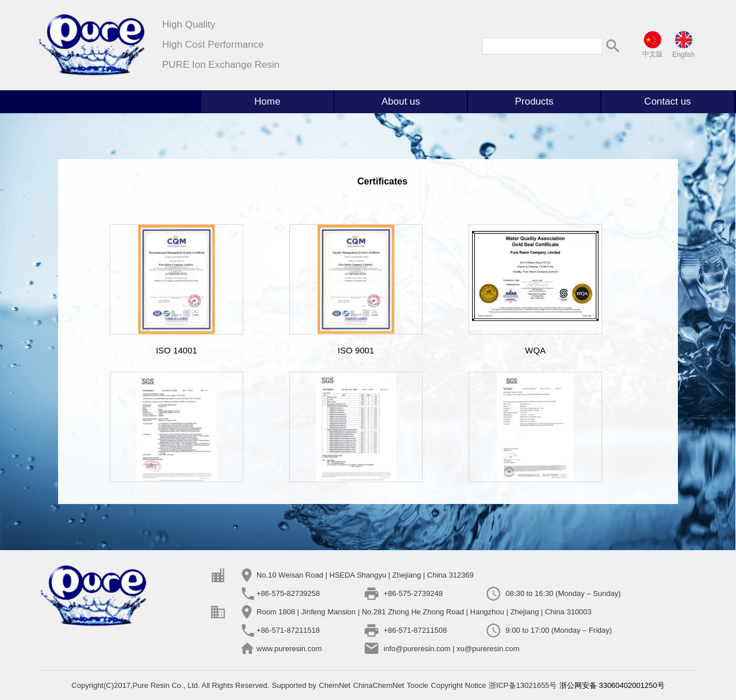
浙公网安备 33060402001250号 (612, 685)
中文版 (653, 54)
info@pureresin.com (417, 649)
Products (534, 101)
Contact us (667, 101)
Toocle (417, 685)
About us (400, 101)
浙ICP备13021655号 (523, 685)
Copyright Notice (458, 685)
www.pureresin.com (289, 649)
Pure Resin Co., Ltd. (167, 685)
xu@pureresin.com (488, 649)
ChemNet (335, 685)
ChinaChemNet (379, 685)
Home (267, 101)
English (683, 55)
